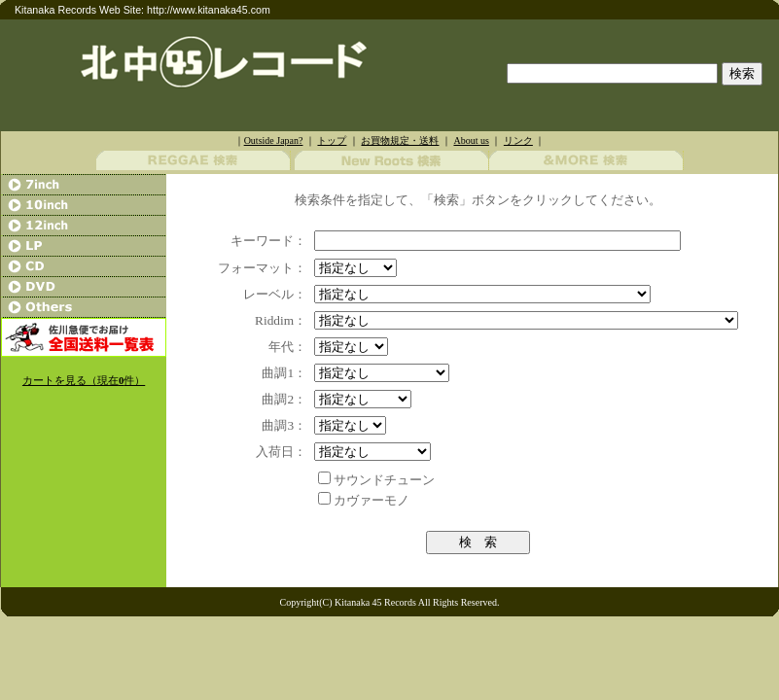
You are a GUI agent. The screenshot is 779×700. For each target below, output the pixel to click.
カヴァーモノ (372, 500)
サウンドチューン (384, 480)
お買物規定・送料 (400, 140)
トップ (332, 140)
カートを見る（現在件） (84, 381)
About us (471, 140)
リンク (518, 140)
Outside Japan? (274, 140)
